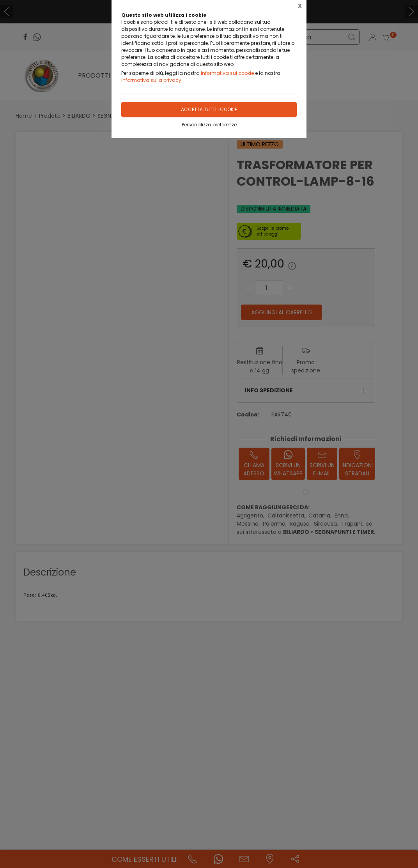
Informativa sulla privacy (151, 80)
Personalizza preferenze (209, 125)
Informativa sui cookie (227, 73)
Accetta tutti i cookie (209, 109)
